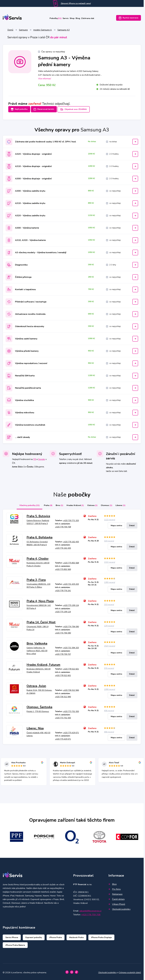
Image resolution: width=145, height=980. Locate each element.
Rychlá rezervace (129, 19)
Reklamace (115, 893)
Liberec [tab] (125, 504)
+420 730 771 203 (71, 519)
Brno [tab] (56, 504)
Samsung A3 (64, 30)
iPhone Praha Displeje (101, 936)
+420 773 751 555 (71, 710)
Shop (72, 19)
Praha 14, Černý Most (41, 621)
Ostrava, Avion (36, 684)
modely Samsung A (43, 30)
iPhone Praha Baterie (15, 944)
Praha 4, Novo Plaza (40, 600)
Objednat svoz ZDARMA (78, 110)
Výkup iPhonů (117, 903)
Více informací (45, 79)
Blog (82, 19)
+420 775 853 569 (63, 568)
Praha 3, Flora (36, 578)
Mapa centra (116, 524)
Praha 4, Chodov (38, 557)
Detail (132, 524)
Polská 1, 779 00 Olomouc (38, 710)
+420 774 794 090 (71, 625)
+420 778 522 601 (71, 668)
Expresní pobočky (34, 936)
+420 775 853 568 (71, 562)
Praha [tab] (43, 504)
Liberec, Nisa (35, 727)
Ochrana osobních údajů (130, 971)
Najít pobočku (19, 110)
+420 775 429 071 (71, 731)
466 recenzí (109, 730)
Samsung (23, 30)
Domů (10, 30)
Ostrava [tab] (93, 504)
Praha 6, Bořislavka (40, 536)
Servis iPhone (12, 936)
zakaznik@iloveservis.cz (90, 909)
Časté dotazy (117, 898)
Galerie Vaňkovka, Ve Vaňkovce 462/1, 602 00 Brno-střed (37, 649)
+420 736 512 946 (71, 689)
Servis (62, 19)
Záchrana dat (95, 19)
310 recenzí (109, 603)
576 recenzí (109, 667)
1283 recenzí (110, 581)
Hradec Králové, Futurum (43, 663)
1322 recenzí (110, 561)
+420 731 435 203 (71, 583)
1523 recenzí (110, 644)
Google (42, 458)
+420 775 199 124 (71, 604)
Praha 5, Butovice (38, 515)
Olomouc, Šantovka (39, 706)
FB (35, 458)
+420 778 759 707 (63, 653)
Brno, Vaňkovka (37, 642)
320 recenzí (109, 539)
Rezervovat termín (46, 110)
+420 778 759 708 (63, 526)
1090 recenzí (110, 688)
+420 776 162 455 (71, 540)
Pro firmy (115, 888)
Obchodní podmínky (119, 908)
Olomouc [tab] (109, 504)
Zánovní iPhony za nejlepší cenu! (76, 3)
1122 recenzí (110, 518)
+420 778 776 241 (63, 589)
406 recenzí (109, 709)
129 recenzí (109, 624)
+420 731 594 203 (71, 646)
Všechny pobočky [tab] (23, 504)
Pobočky (49, 19)
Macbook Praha (76, 936)
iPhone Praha (56, 936)
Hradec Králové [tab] (74, 504)
